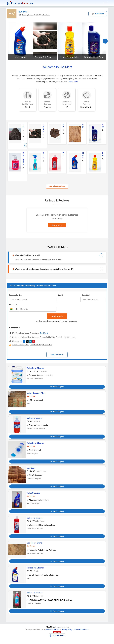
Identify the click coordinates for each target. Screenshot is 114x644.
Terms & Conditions (81, 630)
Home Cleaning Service (83, 155)
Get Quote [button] (31, 396)
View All (26, 145)
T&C (63, 321)
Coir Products (83, 126)
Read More (73, 82)
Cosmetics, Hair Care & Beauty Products (23, 159)
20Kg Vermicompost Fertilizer (23, 130)
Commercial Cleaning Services (43, 155)
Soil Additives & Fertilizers (43, 128)
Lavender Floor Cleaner (94, 57)
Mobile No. (13, 305)
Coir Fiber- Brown (35, 543)
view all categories (57, 186)
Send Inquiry (57, 316)
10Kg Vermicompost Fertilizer (23, 139)
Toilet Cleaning (33, 493)
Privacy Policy (73, 321)
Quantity (61, 295)
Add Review (57, 225)
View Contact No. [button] (57, 355)
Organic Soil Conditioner (45, 57)
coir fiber (31, 468)
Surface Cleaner (103, 126)
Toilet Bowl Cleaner (35, 368)
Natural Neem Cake (63, 133)
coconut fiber (83, 130)
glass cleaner (43, 161)
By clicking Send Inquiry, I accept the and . (57, 321)
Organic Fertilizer (23, 126)
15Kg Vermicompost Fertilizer (23, 133)
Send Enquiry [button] (57, 387)
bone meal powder (43, 138)
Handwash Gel (23, 167)
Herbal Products (63, 126)
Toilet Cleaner (63, 154)
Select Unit (86, 295)
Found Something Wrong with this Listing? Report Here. (32, 345)
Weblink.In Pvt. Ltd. (53, 630)
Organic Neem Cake (63, 130)
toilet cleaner (21, 57)
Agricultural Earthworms (23, 136)
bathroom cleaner (63, 158)
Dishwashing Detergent (103, 154)
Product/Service (15, 295)
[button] (98, 14)
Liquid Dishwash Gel (70, 57)
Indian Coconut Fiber (36, 393)
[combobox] (14, 309)
